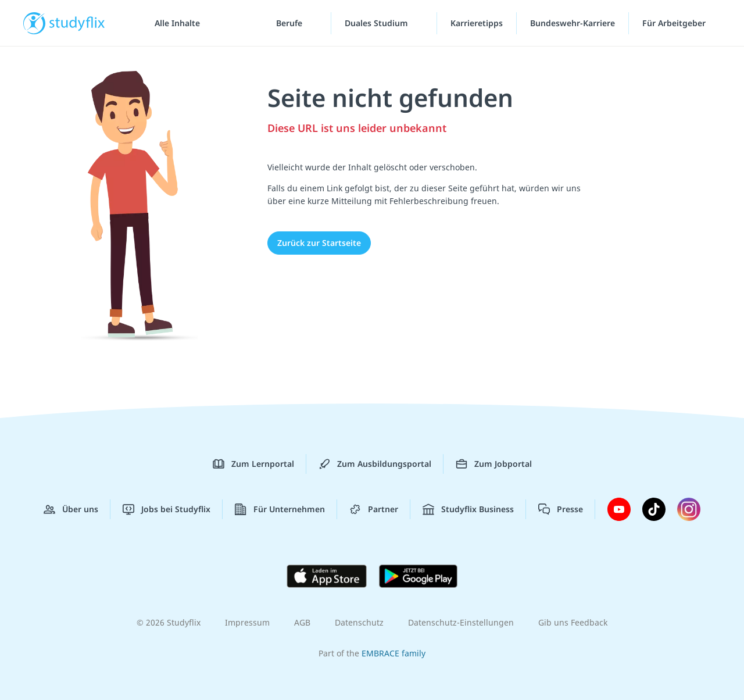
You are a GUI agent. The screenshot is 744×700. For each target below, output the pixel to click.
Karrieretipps (477, 23)
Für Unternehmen (280, 509)
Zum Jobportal (494, 464)
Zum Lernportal (253, 464)
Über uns (71, 509)
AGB (302, 622)
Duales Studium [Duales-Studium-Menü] (378, 23)
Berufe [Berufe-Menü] (290, 23)
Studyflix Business (468, 509)
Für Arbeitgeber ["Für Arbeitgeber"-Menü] (675, 23)
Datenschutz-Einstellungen (461, 622)
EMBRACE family (394, 653)
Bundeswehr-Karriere (573, 23)
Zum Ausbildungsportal (375, 464)
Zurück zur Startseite (319, 243)
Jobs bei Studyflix (167, 509)
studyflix (77, 23)
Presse (561, 509)
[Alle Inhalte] (173, 23)
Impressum (247, 622)
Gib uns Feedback (573, 622)
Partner (374, 509)
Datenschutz (359, 622)
